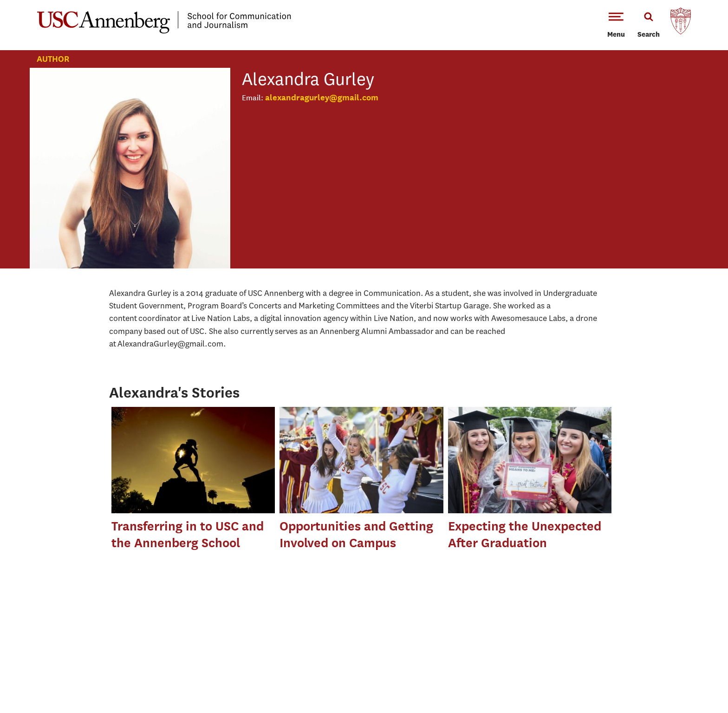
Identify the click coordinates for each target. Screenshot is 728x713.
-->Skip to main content (45, 0)
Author (53, 59)
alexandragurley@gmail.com (322, 97)
